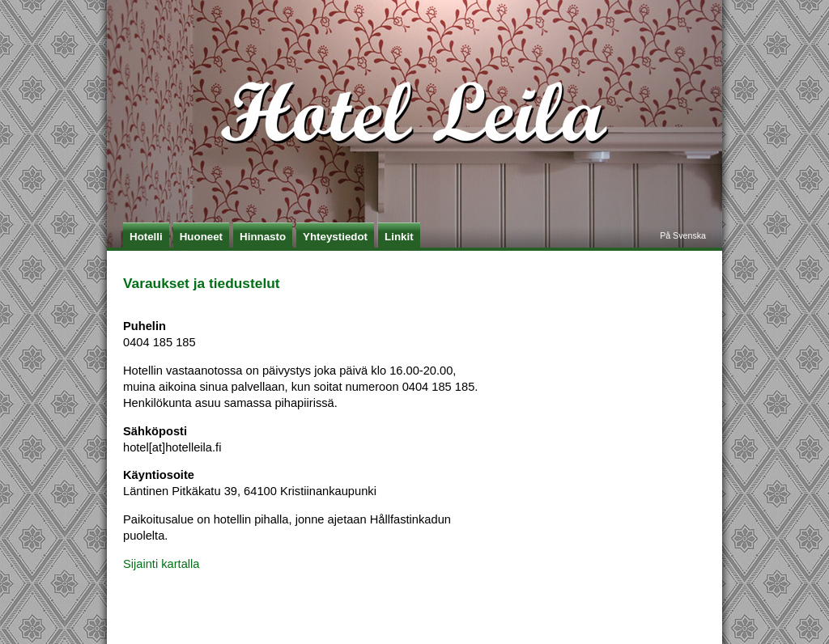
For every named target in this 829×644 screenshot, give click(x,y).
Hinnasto (263, 237)
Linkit (399, 237)
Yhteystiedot (335, 237)
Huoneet (201, 237)
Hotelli (146, 237)
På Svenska (683, 235)
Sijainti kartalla (162, 564)
